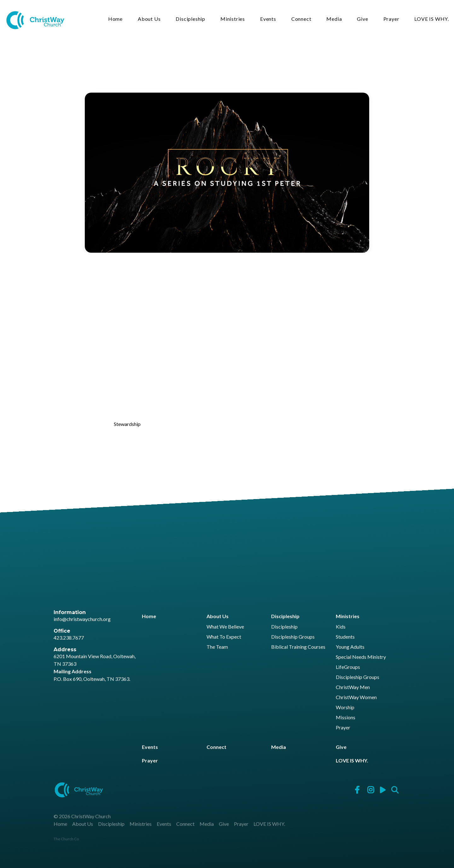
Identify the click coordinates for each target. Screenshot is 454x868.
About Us (149, 19)
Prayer (391, 19)
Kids (341, 627)
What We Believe (225, 627)
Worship (345, 707)
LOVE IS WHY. (432, 19)
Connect (301, 19)
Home (115, 19)
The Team (217, 647)
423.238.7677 (69, 638)
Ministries (233, 19)
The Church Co (66, 839)
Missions (346, 718)
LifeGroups (348, 667)
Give (362, 19)
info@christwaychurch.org (82, 619)
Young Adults (350, 647)
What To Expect (224, 637)
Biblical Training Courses (298, 647)
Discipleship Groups (293, 637)
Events (268, 19)
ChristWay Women (356, 697)
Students (345, 637)
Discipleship (190, 19)
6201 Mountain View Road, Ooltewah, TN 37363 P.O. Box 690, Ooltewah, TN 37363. (95, 667)
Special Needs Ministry (361, 657)
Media (334, 19)
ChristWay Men (353, 687)
